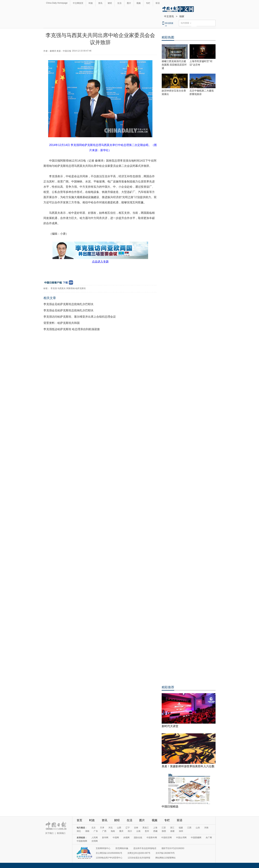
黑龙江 (146, 828)
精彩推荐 (168, 687)
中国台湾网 (181, 838)
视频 (139, 3)
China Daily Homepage (57, 3)
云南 (138, 831)
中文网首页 (78, 3)
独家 (182, 16)
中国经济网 (167, 838)
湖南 (87, 831)
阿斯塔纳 (71, 288)
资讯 (100, 3)
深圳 (181, 831)
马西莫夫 (62, 288)
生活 (119, 3)
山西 (119, 828)
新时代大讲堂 (170, 726)
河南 (206, 828)
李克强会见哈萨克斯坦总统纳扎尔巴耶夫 (68, 304)
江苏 (164, 828)
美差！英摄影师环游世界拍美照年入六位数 (188, 766)
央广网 (209, 838)
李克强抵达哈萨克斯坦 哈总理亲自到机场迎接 (72, 329)
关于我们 (49, 833)
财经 (110, 3)
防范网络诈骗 (122, 848)
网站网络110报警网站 (165, 858)
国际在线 (138, 838)
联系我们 (61, 833)
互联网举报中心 (103, 848)
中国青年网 (152, 838)
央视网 (126, 838)
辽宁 (128, 828)
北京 (94, 828)
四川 (130, 831)
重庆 (121, 831)
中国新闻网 (82, 841)
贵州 (147, 831)
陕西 (164, 831)
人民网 (95, 838)
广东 (96, 831)
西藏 (155, 831)
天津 (102, 828)
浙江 (172, 828)
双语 (158, 3)
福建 (181, 828)
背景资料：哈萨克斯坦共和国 (62, 323)
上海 (155, 828)
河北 (111, 828)
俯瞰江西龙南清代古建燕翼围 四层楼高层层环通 (174, 65)
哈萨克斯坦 (80, 288)
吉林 (136, 828)
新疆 (172, 831)
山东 (198, 828)
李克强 (54, 288)
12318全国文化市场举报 (139, 858)
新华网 (105, 838)
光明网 (95, 841)
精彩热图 (168, 37)
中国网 (116, 838)
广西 (104, 831)
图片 (129, 3)
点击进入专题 (100, 262)
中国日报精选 (170, 807)
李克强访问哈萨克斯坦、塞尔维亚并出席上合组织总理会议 (80, 317)
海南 (113, 831)
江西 (189, 828)
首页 (79, 820)
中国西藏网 (196, 838)
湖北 (79, 831)
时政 (91, 3)
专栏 (148, 3)
